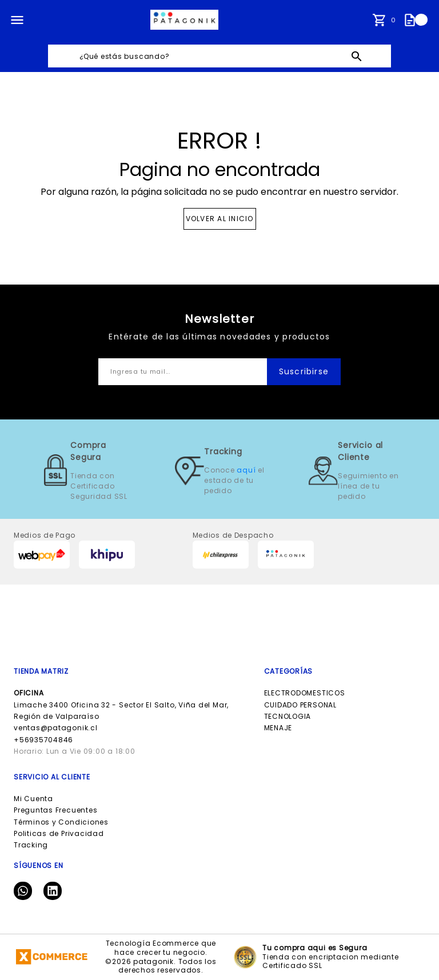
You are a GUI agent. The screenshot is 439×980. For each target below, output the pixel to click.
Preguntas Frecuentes (55, 810)
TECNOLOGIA (288, 716)
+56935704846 (43, 740)
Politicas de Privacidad (59, 833)
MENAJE (278, 728)
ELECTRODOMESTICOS (305, 693)
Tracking (31, 845)
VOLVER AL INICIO (220, 219)
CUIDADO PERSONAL (300, 705)
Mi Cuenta (33, 799)
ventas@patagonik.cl (56, 728)
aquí (246, 470)
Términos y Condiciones (61, 822)
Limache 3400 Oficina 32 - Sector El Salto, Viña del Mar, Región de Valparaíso (121, 705)
